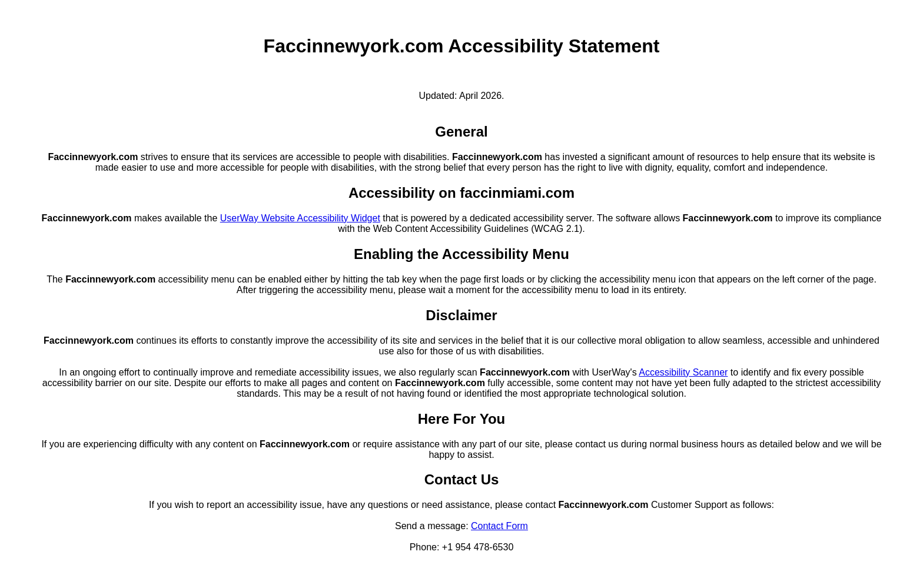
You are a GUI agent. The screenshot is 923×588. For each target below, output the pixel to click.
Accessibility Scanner (683, 372)
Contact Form (499, 526)
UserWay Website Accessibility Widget (300, 218)
